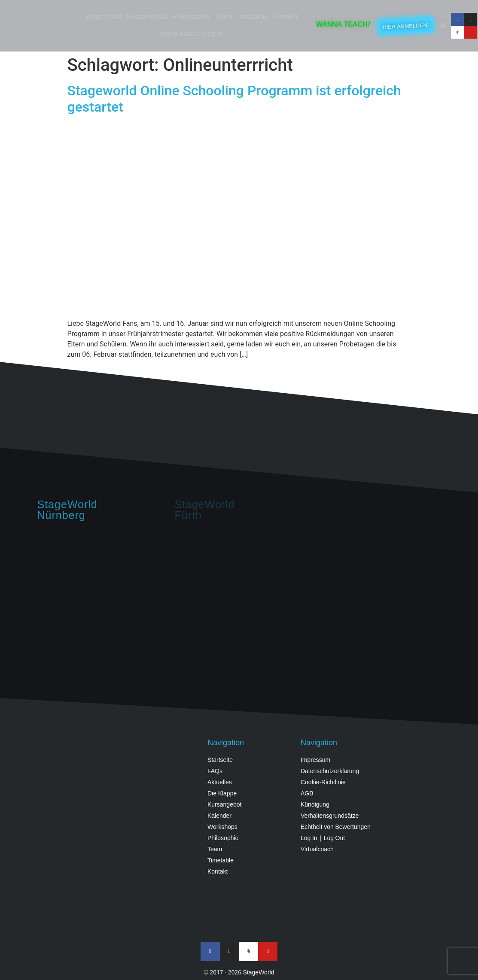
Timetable (253, 17)
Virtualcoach (179, 34)
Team (223, 17)
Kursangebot (147, 17)
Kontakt (285, 17)
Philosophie (192, 17)
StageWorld (104, 17)
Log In (214, 34)
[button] (443, 26)
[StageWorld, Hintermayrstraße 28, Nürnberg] (102, 598)
